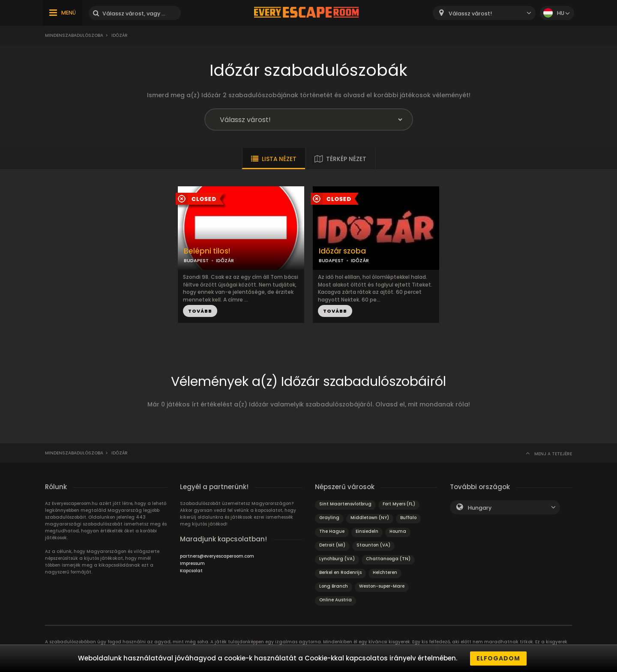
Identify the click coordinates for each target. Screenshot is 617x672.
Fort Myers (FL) (399, 504)
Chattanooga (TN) (388, 559)
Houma (398, 531)
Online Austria (335, 600)
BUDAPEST (196, 260)
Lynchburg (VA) (337, 559)
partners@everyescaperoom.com (217, 556)
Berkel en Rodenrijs (340, 572)
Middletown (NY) (370, 518)
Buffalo (408, 518)
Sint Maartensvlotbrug (345, 504)
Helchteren (385, 572)
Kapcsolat (191, 571)
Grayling (329, 518)
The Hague (332, 531)
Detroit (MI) (332, 545)
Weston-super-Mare (382, 586)
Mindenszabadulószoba (74, 35)
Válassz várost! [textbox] (470, 13)
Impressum (192, 563)
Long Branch (334, 586)
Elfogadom (498, 658)
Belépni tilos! (207, 251)
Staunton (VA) (373, 545)
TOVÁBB (200, 311)
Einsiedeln (367, 531)
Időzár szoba (342, 251)
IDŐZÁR (225, 260)
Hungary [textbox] (480, 508)
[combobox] (484, 13)
